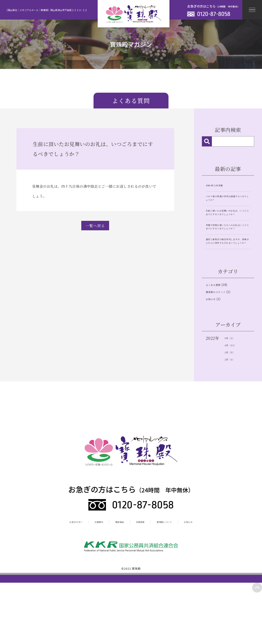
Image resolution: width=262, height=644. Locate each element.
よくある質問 (218, 326)
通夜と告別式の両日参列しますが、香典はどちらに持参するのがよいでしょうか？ (228, 274)
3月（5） (233, 403)
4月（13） (234, 395)
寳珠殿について (174, 573)
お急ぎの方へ (60, 573)
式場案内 (90, 573)
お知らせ (214, 346)
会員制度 (142, 573)
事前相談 (116, 573)
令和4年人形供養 (220, 185)
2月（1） (233, 410)
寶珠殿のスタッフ (222, 336)
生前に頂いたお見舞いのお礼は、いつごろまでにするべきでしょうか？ (228, 222)
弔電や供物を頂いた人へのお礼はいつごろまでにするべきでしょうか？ (228, 246)
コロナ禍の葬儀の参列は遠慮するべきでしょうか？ (228, 200)
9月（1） (233, 387)
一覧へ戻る (95, 226)
